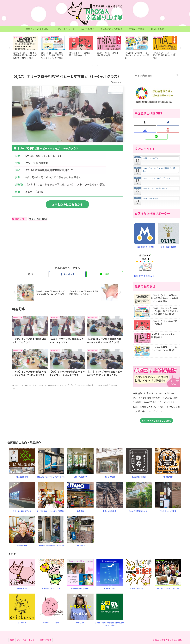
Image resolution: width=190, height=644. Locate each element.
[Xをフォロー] (145, 123)
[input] (156, 76)
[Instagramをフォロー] (145, 130)
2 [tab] (97, 65)
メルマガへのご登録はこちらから (156, 421)
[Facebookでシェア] (67, 274)
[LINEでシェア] (105, 274)
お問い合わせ (45, 640)
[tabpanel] (25, 48)
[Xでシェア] (30, 274)
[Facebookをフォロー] (168, 123)
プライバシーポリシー (27, 640)
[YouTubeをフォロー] (168, 130)
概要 (12, 640)
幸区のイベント (19, 219)
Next (181, 48)
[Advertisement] (40, 243)
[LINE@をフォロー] (156, 137)
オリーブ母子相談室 (38, 219)
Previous (9, 48)
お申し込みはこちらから (67, 204)
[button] (177, 76)
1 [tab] (93, 65)
